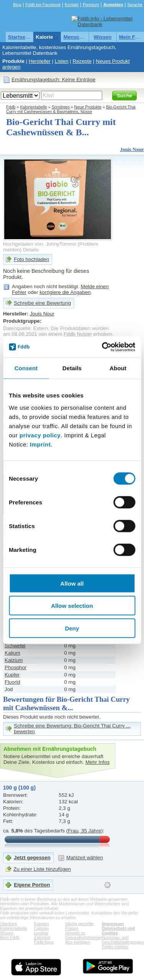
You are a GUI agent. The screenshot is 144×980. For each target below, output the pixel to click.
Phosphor (16, 667)
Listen (62, 61)
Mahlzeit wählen (85, 858)
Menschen (76, 37)
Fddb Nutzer (78, 334)
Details (31, 250)
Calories (41, 928)
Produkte (13, 61)
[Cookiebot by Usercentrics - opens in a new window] (103, 347)
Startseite (20, 37)
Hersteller (40, 61)
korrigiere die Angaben (65, 292)
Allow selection (72, 606)
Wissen (103, 37)
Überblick (8, 924)
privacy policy (40, 435)
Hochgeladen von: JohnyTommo (40, 244)
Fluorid (12, 682)
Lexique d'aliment (42, 935)
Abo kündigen (78, 942)
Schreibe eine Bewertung (42, 303)
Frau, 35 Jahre (85, 831)
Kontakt (71, 5)
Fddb (11, 107)
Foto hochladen (31, 259)
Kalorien (41, 924)
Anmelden (113, 5)
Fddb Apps (44, 942)
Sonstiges (61, 107)
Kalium (12, 653)
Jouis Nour (132, 149)
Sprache (135, 5)
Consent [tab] (26, 368)
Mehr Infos (97, 762)
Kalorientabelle (54, 37)
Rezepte (82, 61)
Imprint (40, 444)
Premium (91, 5)
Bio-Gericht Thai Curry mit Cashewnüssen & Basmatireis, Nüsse (71, 109)
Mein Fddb (10, 937)
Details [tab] (72, 368)
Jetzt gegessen (32, 858)
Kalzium (14, 660)
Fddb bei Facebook (43, 5)
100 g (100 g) (19, 788)
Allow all (72, 583)
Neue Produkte (88, 107)
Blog (17, 5)
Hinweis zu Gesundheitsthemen (84, 935)
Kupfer (12, 675)
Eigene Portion (32, 885)
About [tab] (118, 368)
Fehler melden (115, 947)
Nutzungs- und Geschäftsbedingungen (123, 940)
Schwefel (15, 646)
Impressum (113, 924)
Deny (72, 628)
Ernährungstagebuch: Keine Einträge (54, 80)
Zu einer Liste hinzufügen (42, 869)
